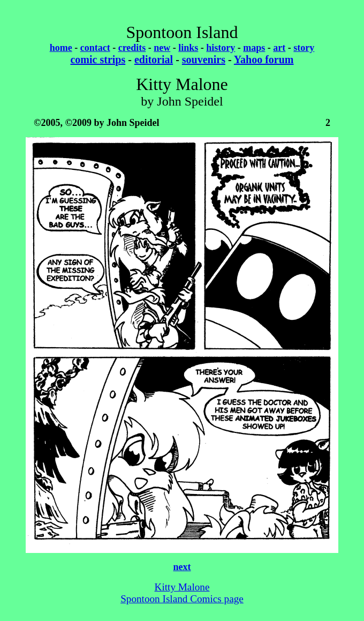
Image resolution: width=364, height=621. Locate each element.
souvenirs (204, 59)
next (182, 567)
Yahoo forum (264, 59)
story (304, 48)
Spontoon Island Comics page (182, 599)
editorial (154, 59)
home (61, 48)
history (221, 48)
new (162, 48)
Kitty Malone (182, 587)
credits (132, 48)
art (279, 48)
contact (95, 48)
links (188, 48)
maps (254, 48)
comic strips (98, 59)
